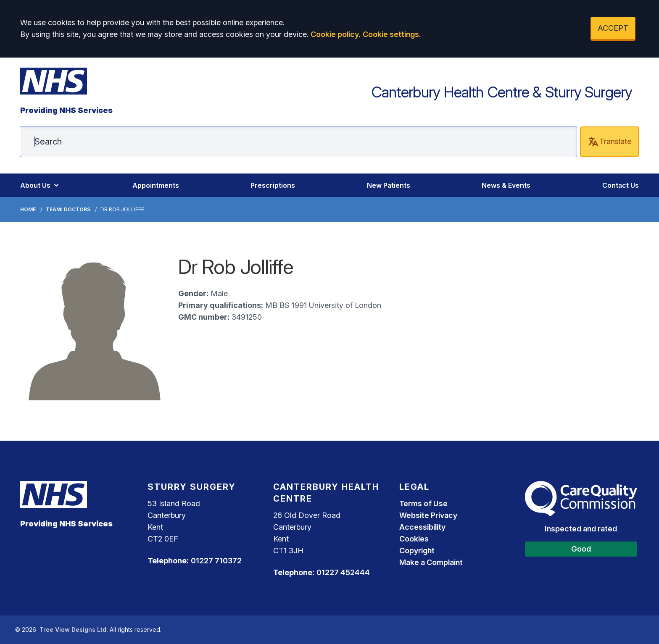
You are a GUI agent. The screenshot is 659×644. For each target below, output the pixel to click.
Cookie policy (335, 34)
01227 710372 (216, 561)
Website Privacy (428, 515)
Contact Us (621, 185)
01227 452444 (343, 572)
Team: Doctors (68, 209)
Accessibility (422, 527)
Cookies (414, 539)
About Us (40, 185)
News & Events (506, 185)
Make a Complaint (431, 562)
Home (28, 209)
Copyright (417, 551)
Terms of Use (423, 503)
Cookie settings (391, 34)
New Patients (389, 185)
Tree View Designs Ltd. (74, 630)
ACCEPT (613, 28)
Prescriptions (273, 185)
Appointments (156, 185)
